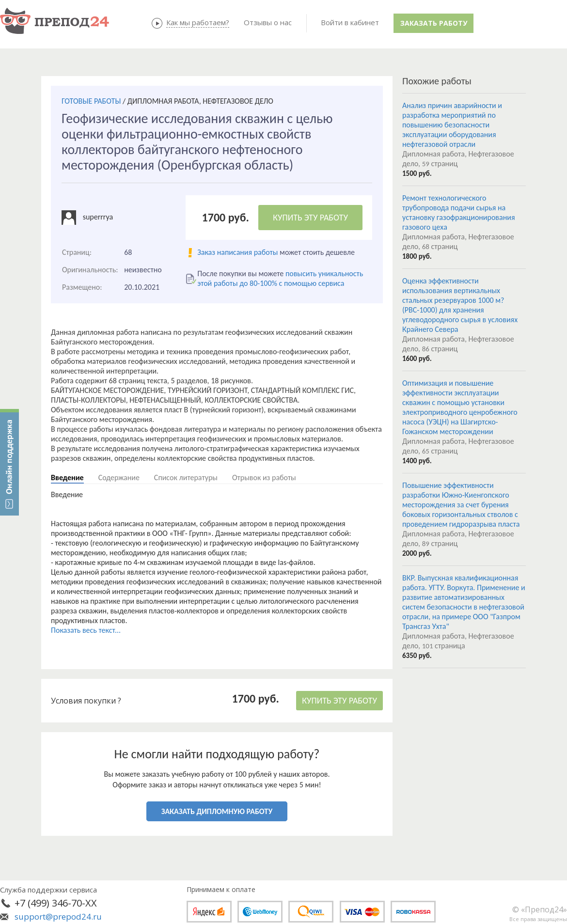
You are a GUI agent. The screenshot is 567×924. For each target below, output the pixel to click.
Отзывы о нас (268, 22)
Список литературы (186, 478)
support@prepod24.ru (58, 916)
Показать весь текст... (86, 630)
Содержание (119, 478)
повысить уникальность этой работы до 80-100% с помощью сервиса (280, 278)
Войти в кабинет (350, 22)
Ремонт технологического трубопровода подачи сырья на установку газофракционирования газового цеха (458, 212)
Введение (67, 478)
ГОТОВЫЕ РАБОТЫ (91, 101)
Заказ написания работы (237, 252)
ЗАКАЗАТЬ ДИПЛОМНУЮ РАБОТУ (217, 811)
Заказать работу (434, 23)
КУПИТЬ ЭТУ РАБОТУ (310, 218)
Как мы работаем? (198, 22)
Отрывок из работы (264, 478)
